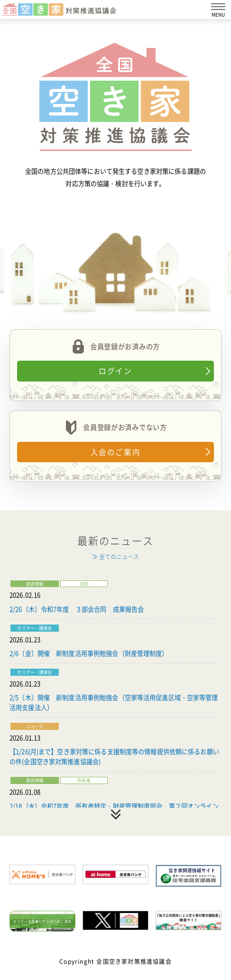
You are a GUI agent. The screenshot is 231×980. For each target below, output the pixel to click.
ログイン (115, 371)
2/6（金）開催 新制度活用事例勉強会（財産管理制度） (89, 653)
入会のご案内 (115, 452)
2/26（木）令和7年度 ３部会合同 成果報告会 (77, 609)
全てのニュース (119, 557)
